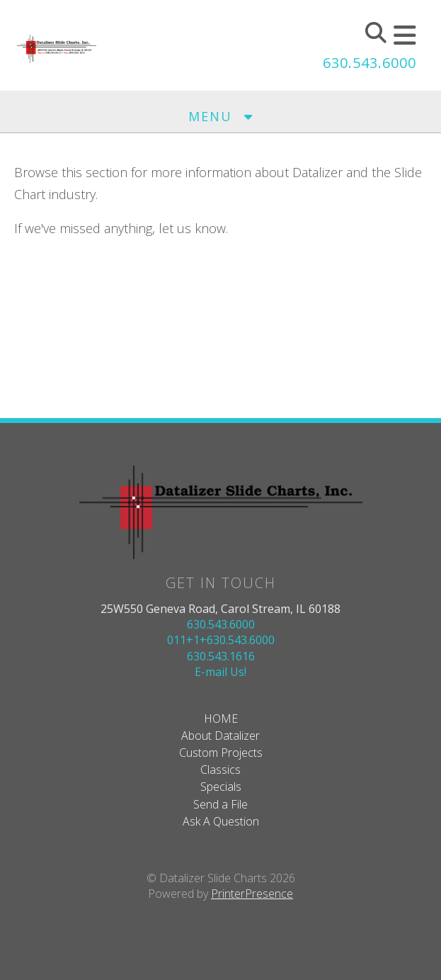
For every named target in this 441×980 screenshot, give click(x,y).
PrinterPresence (252, 894)
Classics (220, 770)
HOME (221, 719)
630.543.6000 (370, 63)
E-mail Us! (220, 672)
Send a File (220, 804)
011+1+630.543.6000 (221, 640)
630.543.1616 (221, 656)
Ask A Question (221, 821)
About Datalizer (220, 736)
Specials (221, 787)
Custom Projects (221, 753)
